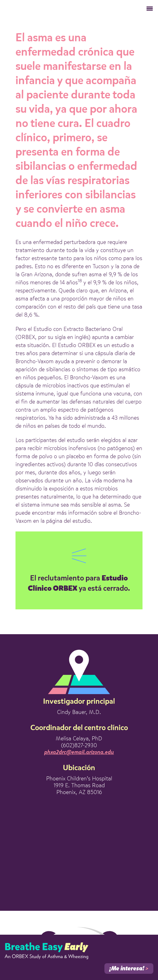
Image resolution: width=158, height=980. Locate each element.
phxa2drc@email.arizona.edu (79, 752)
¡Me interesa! (129, 969)
